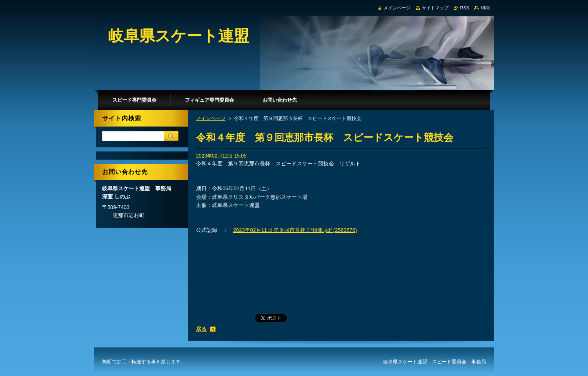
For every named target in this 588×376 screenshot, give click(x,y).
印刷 (485, 8)
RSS (465, 8)
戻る (201, 329)
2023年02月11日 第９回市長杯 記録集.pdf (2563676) (295, 230)
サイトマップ (435, 8)
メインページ (211, 118)
